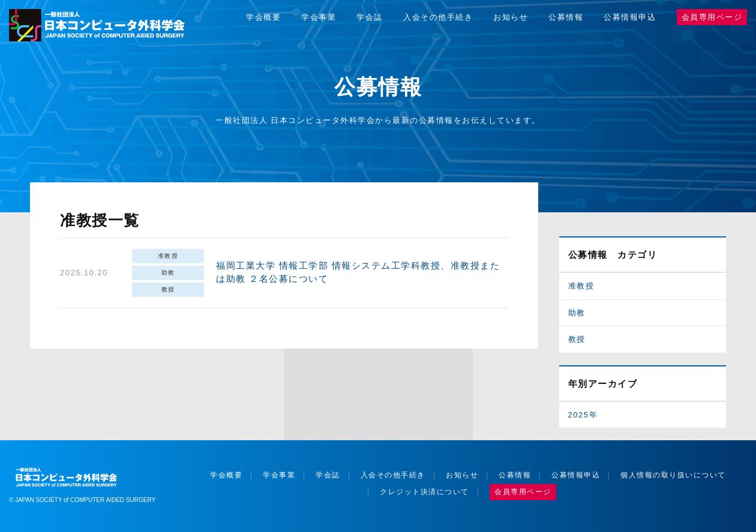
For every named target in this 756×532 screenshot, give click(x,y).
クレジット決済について (424, 492)
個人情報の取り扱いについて (673, 475)
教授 (168, 289)
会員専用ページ (712, 17)
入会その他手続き (438, 17)
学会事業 (319, 17)
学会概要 (263, 17)
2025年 (583, 415)
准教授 (168, 256)
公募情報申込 (630, 17)
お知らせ (511, 17)
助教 (168, 273)
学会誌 (370, 17)
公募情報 (566, 17)
